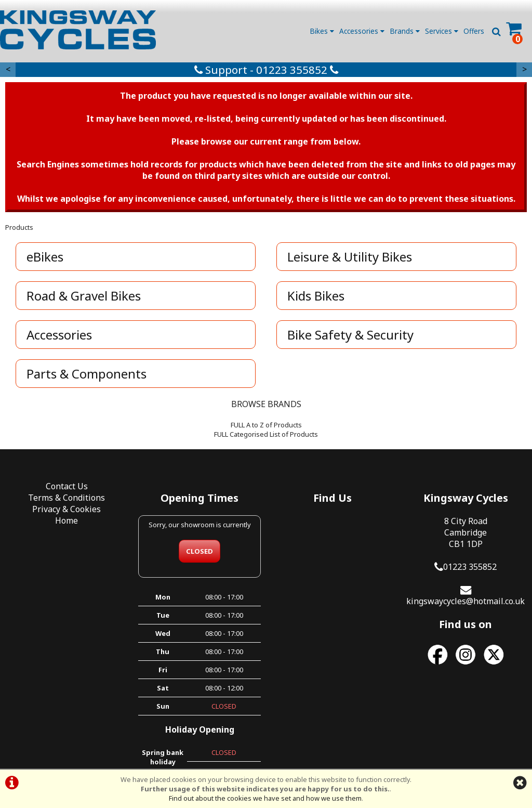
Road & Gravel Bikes (84, 296)
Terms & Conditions (66, 498)
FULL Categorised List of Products (266, 434)
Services (442, 31)
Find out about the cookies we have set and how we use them (265, 798)
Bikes (322, 31)
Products (19, 227)
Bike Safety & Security (350, 335)
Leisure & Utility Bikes (350, 257)
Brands (405, 31)
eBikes (45, 257)
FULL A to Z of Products (266, 425)
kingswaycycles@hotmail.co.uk (465, 601)
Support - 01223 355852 (266, 70)
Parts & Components (87, 374)
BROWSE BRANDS (266, 404)
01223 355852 (470, 567)
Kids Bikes (316, 296)
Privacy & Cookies (66, 509)
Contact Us (67, 486)
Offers (474, 31)
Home (66, 520)
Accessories (362, 31)
